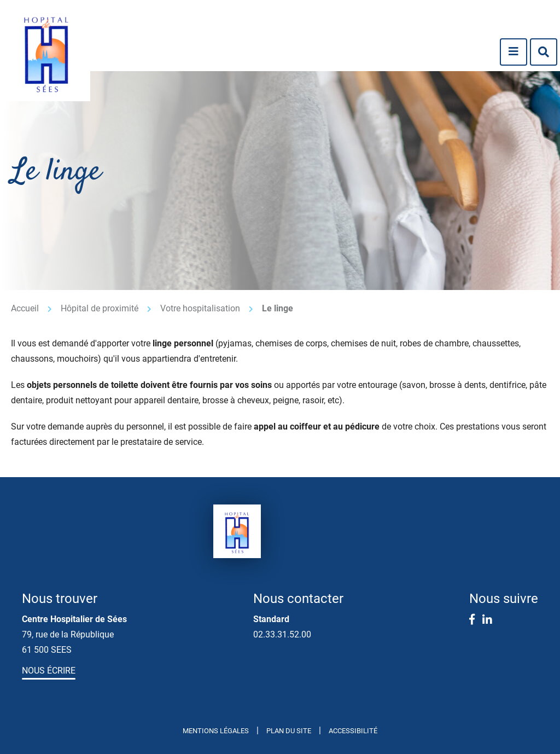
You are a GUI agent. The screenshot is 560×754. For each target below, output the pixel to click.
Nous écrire (49, 671)
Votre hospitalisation (200, 308)
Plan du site (289, 731)
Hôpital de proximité (100, 308)
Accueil (25, 308)
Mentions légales (216, 731)
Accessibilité (353, 731)
